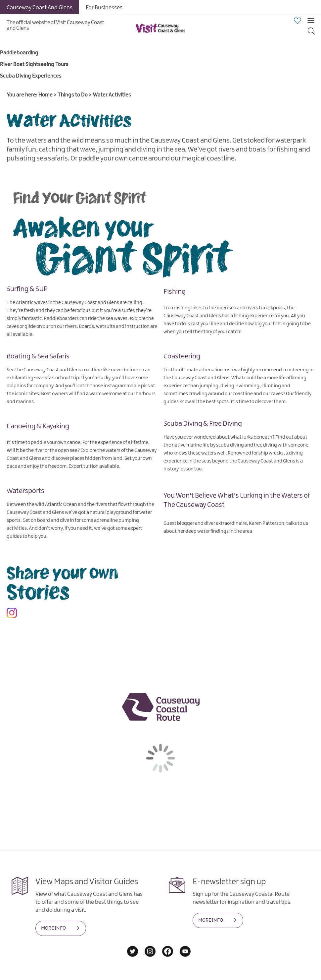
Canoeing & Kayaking (38, 426)
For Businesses (104, 8)
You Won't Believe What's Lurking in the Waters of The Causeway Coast (237, 500)
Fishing (175, 292)
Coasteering (182, 356)
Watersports (25, 491)
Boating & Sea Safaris (38, 356)
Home (46, 95)
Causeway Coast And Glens (40, 8)
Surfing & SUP (27, 289)
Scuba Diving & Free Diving (203, 424)
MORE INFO (53, 928)
